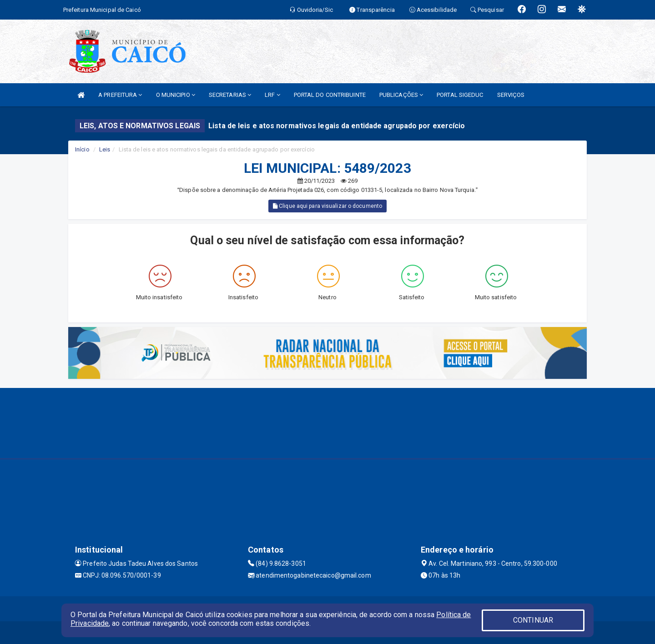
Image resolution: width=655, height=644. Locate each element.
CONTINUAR (533, 620)
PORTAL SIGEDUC (460, 95)
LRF (272, 95)
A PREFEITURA (120, 95)
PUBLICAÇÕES (401, 95)
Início (82, 149)
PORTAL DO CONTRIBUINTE (330, 95)
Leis (105, 149)
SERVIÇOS (511, 95)
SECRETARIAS (230, 95)
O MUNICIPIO (176, 95)
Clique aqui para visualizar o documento (327, 206)
